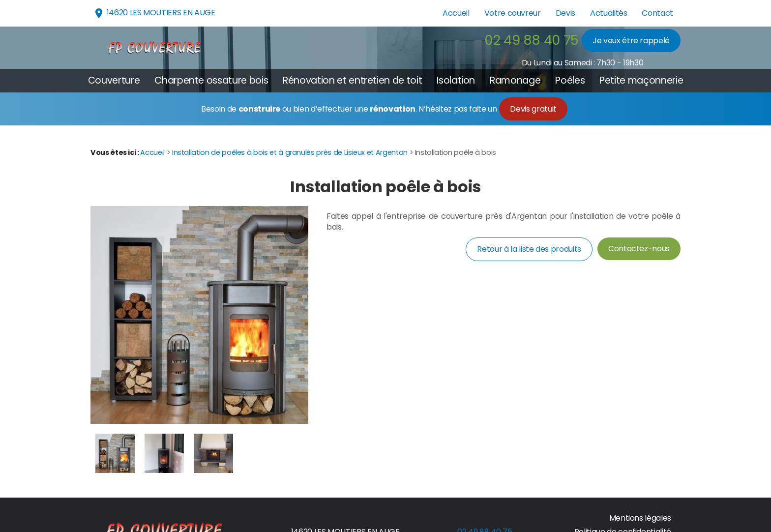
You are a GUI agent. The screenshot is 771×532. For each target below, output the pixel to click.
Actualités (608, 13)
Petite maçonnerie (641, 80)
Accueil (456, 13)
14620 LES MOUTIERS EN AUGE (154, 13)
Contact (657, 13)
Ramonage (515, 80)
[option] (115, 453)
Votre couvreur (513, 13)
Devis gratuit (533, 109)
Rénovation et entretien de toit (352, 80)
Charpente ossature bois (211, 80)
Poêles (570, 80)
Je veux (631, 41)
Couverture (114, 80)
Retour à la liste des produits (529, 249)
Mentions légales (640, 518)
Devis (565, 13)
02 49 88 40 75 (532, 40)
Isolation (456, 80)
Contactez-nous (639, 249)
